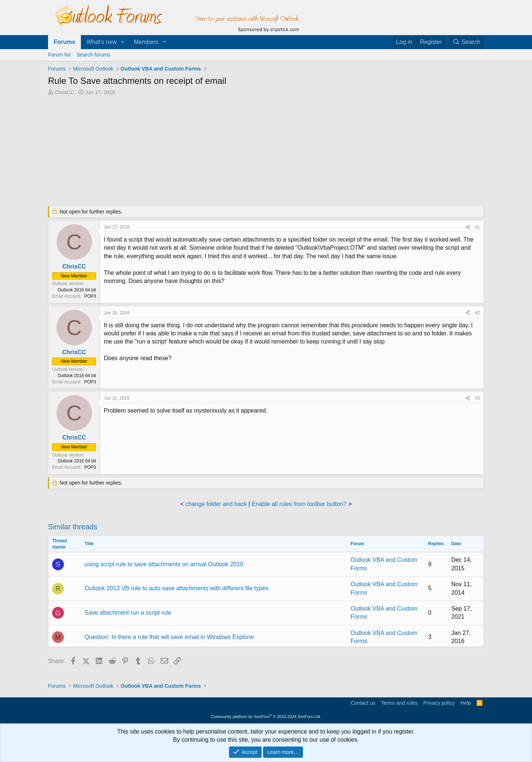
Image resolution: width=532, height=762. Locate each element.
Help (466, 703)
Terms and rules (399, 703)
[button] (123, 42)
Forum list (59, 55)
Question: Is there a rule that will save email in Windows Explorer (170, 637)
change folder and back (216, 504)
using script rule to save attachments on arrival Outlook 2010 (164, 564)
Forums (64, 42)
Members (146, 42)
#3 (478, 398)
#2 (478, 313)
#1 (478, 227)
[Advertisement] (227, 151)
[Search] (466, 42)
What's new (102, 42)
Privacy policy (439, 703)
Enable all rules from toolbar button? (299, 504)
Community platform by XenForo (266, 717)
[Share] (468, 227)
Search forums (93, 55)
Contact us (363, 703)
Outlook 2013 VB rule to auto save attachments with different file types (177, 588)
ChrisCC (64, 92)
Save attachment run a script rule (128, 613)
